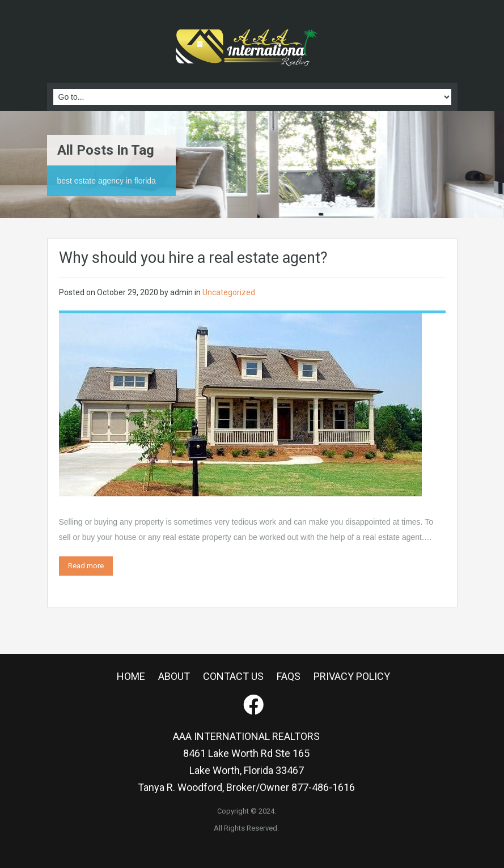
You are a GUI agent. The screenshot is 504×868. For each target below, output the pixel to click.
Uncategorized (229, 292)
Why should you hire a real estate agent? (193, 258)
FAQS (289, 676)
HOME (131, 676)
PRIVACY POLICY (352, 676)
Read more (86, 566)
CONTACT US (233, 676)
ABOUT (174, 676)
